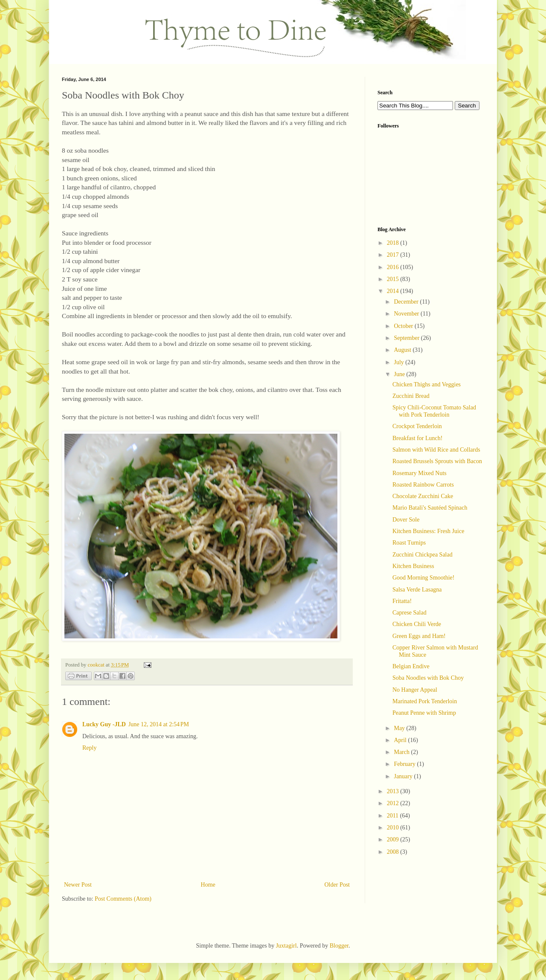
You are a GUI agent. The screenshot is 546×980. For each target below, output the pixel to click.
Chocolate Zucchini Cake (423, 496)
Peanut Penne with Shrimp (424, 713)
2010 (394, 828)
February (405, 764)
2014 (394, 291)
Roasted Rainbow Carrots (423, 485)
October (404, 326)
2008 (394, 852)
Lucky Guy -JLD (104, 724)
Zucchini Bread (411, 396)
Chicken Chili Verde (417, 624)
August (403, 350)
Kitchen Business (413, 566)
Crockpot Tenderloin (417, 426)
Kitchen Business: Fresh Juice (428, 531)
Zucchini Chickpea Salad (423, 555)
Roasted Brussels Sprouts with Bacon (437, 461)
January (404, 776)
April (401, 740)
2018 (394, 243)
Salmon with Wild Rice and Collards (436, 450)
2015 (394, 279)
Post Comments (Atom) (123, 899)
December (407, 302)
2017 (394, 255)
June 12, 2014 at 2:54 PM (159, 724)
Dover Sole (406, 520)
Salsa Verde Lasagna (417, 590)
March (402, 752)
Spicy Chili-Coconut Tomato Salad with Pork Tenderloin (434, 411)
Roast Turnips (409, 543)
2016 (394, 267)
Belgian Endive (411, 666)
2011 (394, 816)
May (400, 728)
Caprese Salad (409, 613)
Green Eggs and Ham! (419, 636)
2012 (394, 803)
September (407, 338)
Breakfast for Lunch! (417, 438)
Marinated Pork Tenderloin (425, 701)
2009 (394, 839)
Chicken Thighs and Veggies (427, 384)
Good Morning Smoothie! (423, 578)
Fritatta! (402, 601)
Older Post (337, 885)
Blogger (339, 946)
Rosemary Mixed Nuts (420, 473)
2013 (394, 791)
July (399, 362)
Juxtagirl (286, 946)
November (407, 314)
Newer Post (78, 885)
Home (208, 885)
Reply (89, 748)
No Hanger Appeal (415, 690)
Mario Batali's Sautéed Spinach (430, 508)
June (400, 374)
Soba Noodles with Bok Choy (428, 678)
